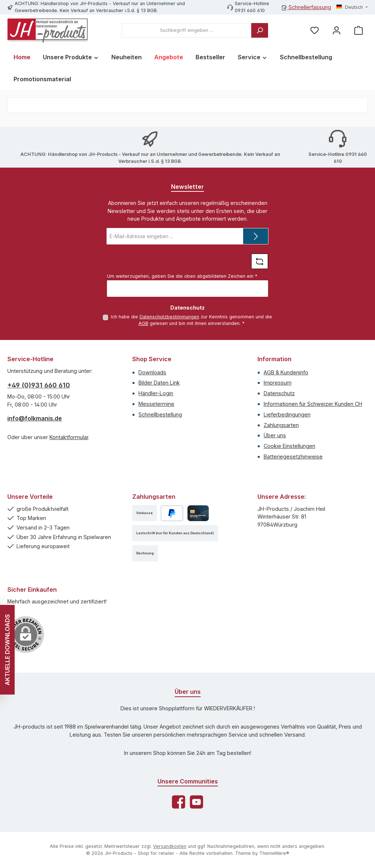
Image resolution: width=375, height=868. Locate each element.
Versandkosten (170, 846)
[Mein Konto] (337, 31)
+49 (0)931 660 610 (39, 385)
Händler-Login (156, 393)
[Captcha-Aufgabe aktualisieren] (260, 261)
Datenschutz (279, 393)
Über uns (275, 435)
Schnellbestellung (160, 414)
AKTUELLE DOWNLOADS (7, 650)
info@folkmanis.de (35, 418)
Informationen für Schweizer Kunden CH (313, 404)
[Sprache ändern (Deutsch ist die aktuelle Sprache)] (352, 8)
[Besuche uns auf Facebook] (179, 802)
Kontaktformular (69, 437)
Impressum (278, 383)
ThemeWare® (274, 853)
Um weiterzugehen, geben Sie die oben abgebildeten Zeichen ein (182, 276)
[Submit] (256, 236)
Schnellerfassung (306, 7)
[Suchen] (260, 30)
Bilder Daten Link (159, 383)
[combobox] (187, 30)
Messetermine (156, 404)
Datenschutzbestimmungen (169, 317)
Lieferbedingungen (287, 414)
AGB (143, 323)
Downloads (152, 372)
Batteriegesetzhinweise (293, 457)
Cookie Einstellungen (289, 446)
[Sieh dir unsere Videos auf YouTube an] (196, 802)
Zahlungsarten (281, 425)
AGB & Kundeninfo (286, 372)
